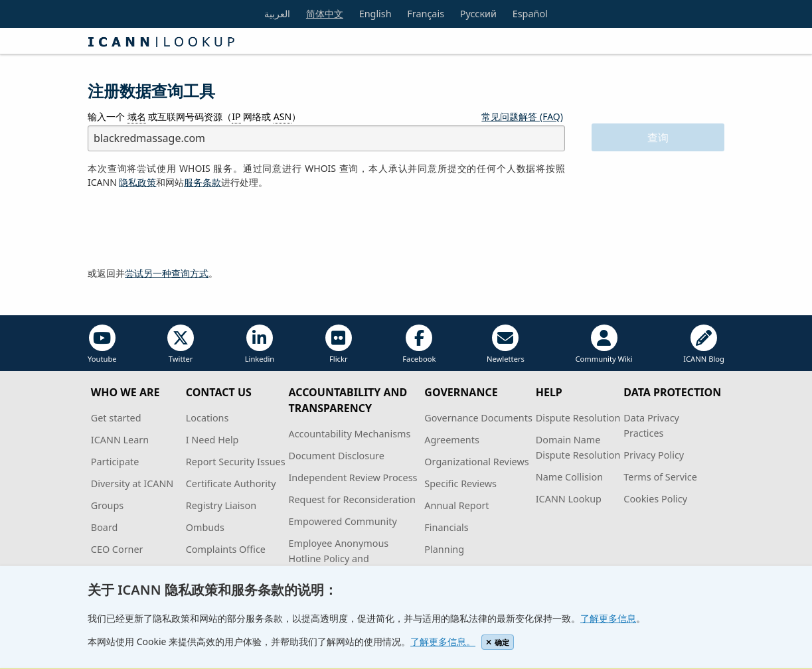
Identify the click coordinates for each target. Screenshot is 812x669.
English (375, 14)
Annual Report (456, 505)
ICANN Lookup (569, 499)
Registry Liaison (221, 505)
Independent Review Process (353, 478)
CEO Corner (117, 549)
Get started (116, 418)
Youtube (102, 344)
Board (105, 527)
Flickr (339, 344)
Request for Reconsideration (352, 499)
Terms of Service (660, 477)
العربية (277, 14)
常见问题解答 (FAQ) (522, 116)
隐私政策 (137, 182)
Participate (115, 462)
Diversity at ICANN (132, 483)
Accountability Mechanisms (349, 434)
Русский (478, 14)
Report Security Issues (236, 462)
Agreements (452, 440)
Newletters (506, 344)
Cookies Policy (655, 499)
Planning (444, 549)
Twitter (181, 344)
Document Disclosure (336, 456)
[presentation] (189, 228)
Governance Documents (478, 418)
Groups (107, 505)
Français (426, 14)
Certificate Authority (231, 483)
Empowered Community (342, 521)
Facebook (419, 344)
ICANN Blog (704, 344)
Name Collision (569, 477)
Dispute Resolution (578, 418)
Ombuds (205, 527)
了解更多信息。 (443, 641)
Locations (207, 418)
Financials (446, 527)
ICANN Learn (120, 440)
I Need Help (212, 440)
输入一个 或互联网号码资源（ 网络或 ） (194, 117)
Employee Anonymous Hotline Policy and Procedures (338, 558)
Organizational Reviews (476, 462)
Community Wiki (604, 344)
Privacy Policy (654, 455)
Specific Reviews (460, 483)
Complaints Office (226, 549)
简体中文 (325, 14)
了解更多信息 (608, 618)
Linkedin (260, 344)
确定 (498, 642)
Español (530, 14)
